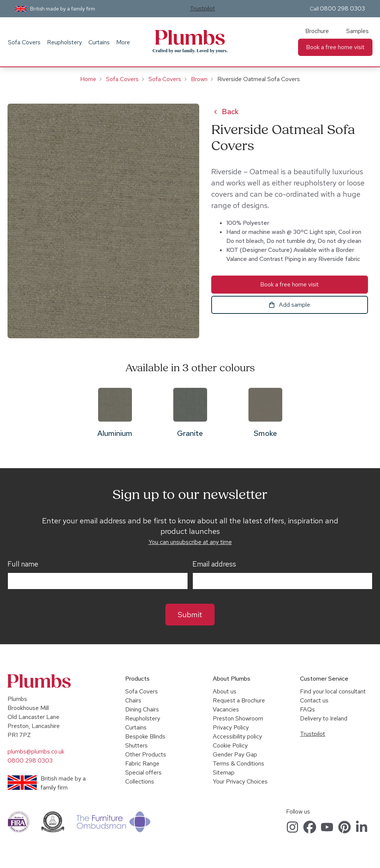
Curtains (99, 42)
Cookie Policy (230, 745)
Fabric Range (142, 763)
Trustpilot (202, 8)
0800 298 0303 (342, 8)
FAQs (307, 709)
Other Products (146, 754)
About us (225, 691)
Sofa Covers (24, 42)
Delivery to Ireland (324, 718)
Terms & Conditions (238, 763)
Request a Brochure (239, 700)
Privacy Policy (231, 727)
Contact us (314, 700)
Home (88, 79)
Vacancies (226, 709)
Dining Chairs (142, 709)
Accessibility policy (237, 736)
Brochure (317, 31)
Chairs (133, 700)
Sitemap (224, 772)
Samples (357, 31)
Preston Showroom (238, 718)
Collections (140, 781)
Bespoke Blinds (145, 736)
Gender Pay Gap (235, 754)
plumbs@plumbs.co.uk (36, 751)
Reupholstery (64, 42)
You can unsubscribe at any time (190, 542)
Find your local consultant (333, 691)
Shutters (136, 745)
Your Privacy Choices (240, 781)
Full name (23, 564)
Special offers (143, 772)
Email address (214, 564)
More (123, 42)
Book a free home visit (335, 47)
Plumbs (190, 38)
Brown (199, 79)
